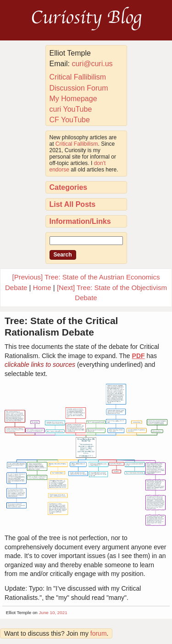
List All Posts (73, 204)
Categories (69, 187)
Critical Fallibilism (78, 77)
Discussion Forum (79, 88)
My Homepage (73, 99)
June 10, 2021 (53, 613)
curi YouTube (71, 109)
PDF (139, 356)
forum (99, 633)
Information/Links (80, 221)
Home (42, 288)
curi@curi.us (92, 64)
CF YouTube (70, 120)
